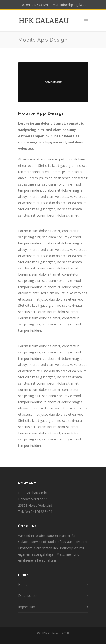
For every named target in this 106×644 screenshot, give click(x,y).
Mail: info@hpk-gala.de (68, 5)
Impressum (27, 607)
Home (23, 584)
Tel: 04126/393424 (35, 5)
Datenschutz (28, 595)
